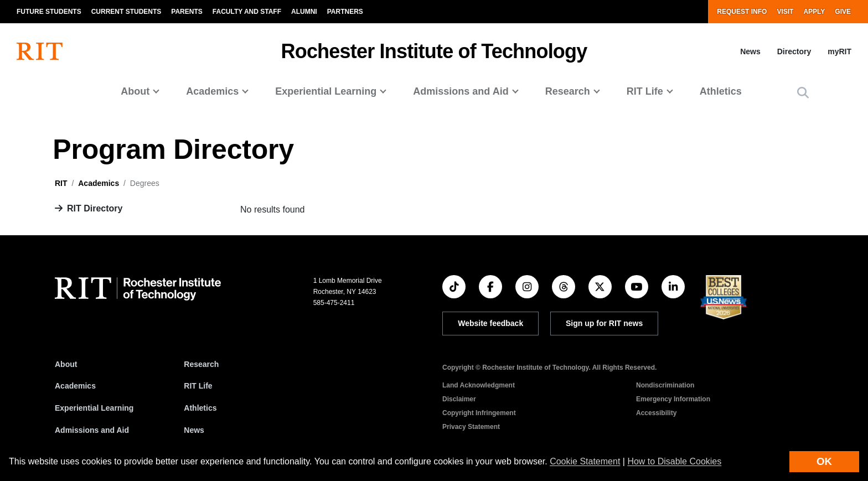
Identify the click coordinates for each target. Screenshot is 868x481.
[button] (803, 93)
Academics (99, 183)
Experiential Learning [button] (326, 91)
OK (824, 461)
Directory (794, 51)
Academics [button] (212, 91)
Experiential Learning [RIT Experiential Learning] (94, 408)
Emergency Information (673, 399)
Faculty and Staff (247, 12)
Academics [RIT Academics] (75, 386)
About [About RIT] (66, 364)
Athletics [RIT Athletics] (200, 408)
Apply (814, 12)
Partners (345, 12)
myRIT (839, 51)
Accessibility (656, 413)
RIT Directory (95, 208)
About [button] (135, 91)
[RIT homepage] (40, 51)
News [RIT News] (194, 430)
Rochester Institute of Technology (434, 51)
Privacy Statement (471, 427)
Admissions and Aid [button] (461, 91)
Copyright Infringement (479, 413)
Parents (187, 12)
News (750, 51)
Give (843, 12)
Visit (785, 12)
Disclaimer (459, 399)
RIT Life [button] (645, 91)
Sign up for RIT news (604, 323)
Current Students (126, 12)
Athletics (721, 91)
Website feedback (490, 323)
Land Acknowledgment (479, 385)
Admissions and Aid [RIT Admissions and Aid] (92, 430)
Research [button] (568, 91)
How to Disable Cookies (674, 461)
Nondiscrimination (665, 385)
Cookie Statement (585, 461)
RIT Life (198, 386)
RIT (61, 183)
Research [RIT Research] (201, 364)
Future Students (49, 12)
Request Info (742, 12)
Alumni (304, 12)
